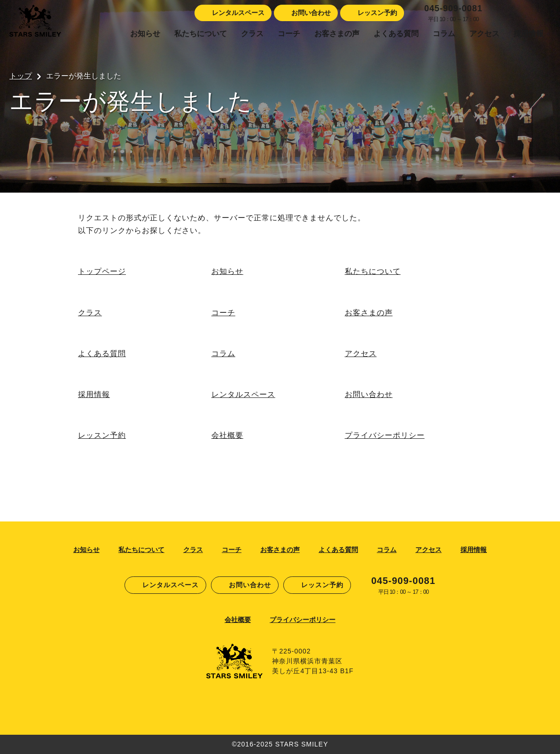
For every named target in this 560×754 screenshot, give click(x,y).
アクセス (484, 34)
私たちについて (201, 34)
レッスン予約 (102, 435)
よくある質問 (396, 34)
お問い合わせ (369, 394)
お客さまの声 (337, 34)
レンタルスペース (243, 394)
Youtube (544, 13)
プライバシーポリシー (385, 435)
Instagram (511, 13)
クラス (252, 34)
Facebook (494, 13)
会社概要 (227, 435)
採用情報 (529, 34)
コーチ (289, 34)
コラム (444, 34)
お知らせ (145, 34)
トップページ (102, 271)
